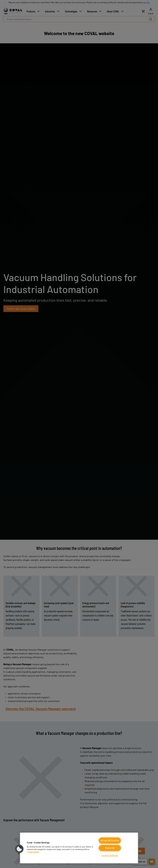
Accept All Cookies (110, 840)
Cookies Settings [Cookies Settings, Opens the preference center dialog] (110, 856)
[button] (19, 849)
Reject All (110, 848)
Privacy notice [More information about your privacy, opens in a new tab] (33, 852)
